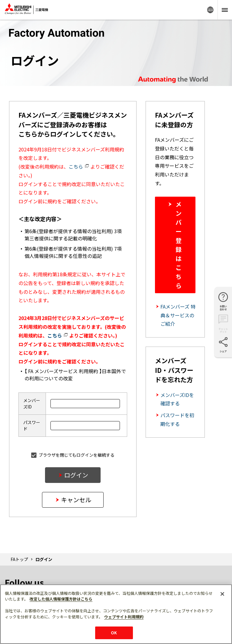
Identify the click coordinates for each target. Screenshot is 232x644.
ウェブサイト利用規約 (124, 617)
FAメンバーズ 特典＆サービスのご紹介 (178, 315)
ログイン (76, 475)
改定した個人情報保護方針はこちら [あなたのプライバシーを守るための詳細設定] (61, 599)
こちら (79, 167)
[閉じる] (222, 594)
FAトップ (19, 559)
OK (114, 633)
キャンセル (76, 500)
